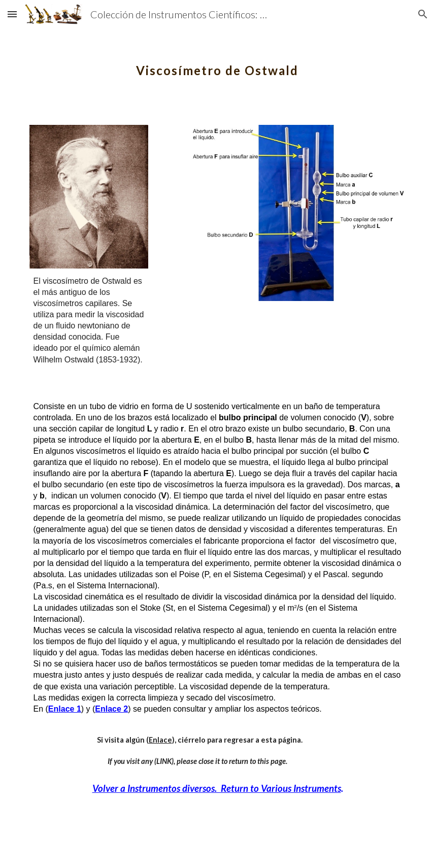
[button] (12, 14)
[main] (217, 63)
